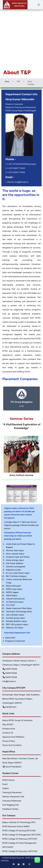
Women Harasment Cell (13, 797)
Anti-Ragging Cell (10, 805)
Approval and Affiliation (13, 737)
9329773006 (10, 669)
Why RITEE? (8, 725)
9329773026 (10, 673)
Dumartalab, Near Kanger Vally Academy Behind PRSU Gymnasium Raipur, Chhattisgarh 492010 (21, 699)
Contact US (8, 733)
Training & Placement (12, 792)
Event (5, 784)
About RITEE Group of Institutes (17, 720)
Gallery (6, 788)
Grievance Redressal (12, 801)
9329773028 (10, 677)
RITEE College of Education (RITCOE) (20, 851)
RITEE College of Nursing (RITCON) (19, 831)
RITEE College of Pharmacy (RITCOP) (20, 839)
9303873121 (10, 707)
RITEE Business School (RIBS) (16, 826)
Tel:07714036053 (12, 767)
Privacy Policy (9, 741)
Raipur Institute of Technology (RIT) (19, 822)
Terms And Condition (12, 745)
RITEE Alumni (8, 780)
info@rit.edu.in (9, 681)
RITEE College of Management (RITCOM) (21, 835)
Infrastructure (9, 729)
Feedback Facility (10, 809)
